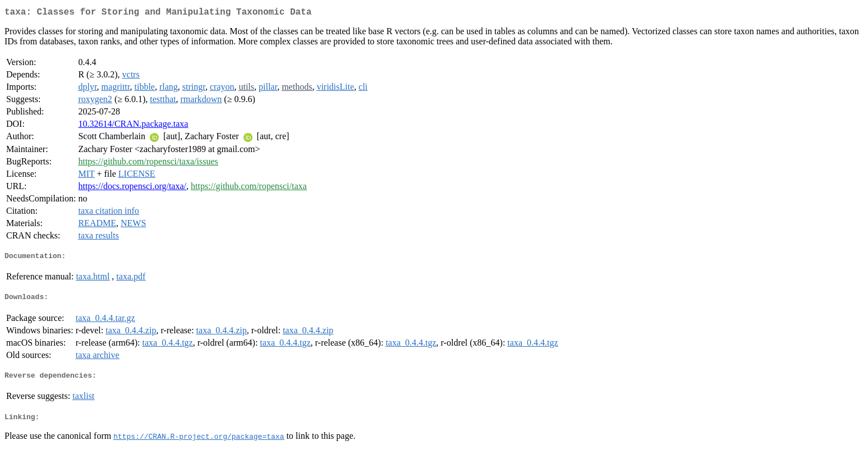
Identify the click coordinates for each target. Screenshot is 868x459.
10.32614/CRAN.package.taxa (133, 126)
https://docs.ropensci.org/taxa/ (132, 188)
